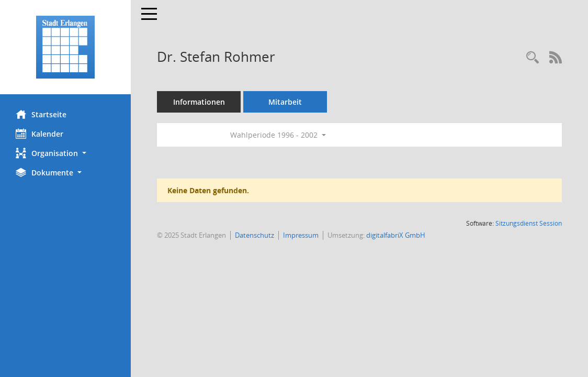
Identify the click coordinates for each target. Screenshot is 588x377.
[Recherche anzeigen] (533, 58)
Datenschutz (255, 235)
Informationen (199, 102)
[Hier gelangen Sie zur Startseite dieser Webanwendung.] (65, 47)
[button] (65, 153)
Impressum (301, 235)
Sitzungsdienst (529, 223)
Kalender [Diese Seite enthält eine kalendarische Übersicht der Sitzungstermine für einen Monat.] (39, 134)
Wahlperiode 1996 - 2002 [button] (278, 135)
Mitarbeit (285, 102)
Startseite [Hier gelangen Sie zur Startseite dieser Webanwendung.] (41, 114)
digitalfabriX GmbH (396, 235)
